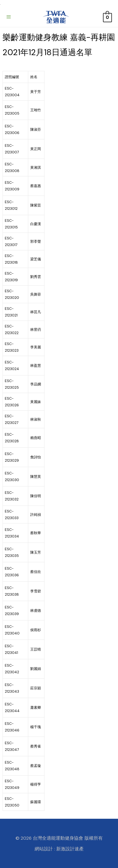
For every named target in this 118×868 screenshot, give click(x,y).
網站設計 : (45, 849)
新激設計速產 (70, 849)
